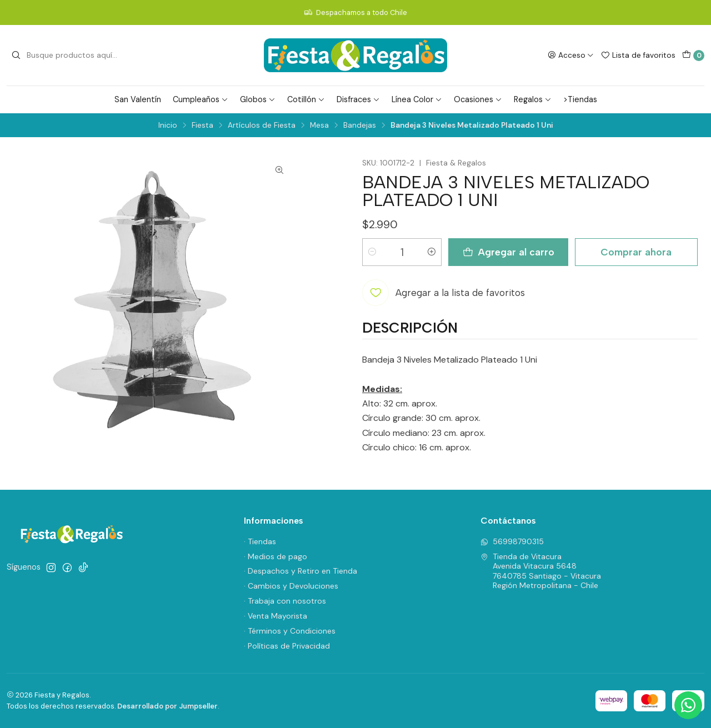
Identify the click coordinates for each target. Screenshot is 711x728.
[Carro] (693, 56)
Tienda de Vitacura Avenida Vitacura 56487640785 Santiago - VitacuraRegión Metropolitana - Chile (541, 571)
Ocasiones (478, 99)
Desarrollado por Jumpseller (167, 706)
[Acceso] (571, 55)
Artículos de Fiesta (262, 125)
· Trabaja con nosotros (285, 601)
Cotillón (306, 99)
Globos (258, 99)
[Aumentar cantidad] (432, 252)
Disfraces (358, 99)
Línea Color (417, 99)
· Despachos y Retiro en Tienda (301, 571)
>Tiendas (580, 99)
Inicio (168, 125)
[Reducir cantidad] (372, 252)
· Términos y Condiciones (290, 631)
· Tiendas (260, 541)
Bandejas (360, 125)
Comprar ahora (636, 252)
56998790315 (512, 541)
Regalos (533, 99)
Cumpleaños (201, 99)
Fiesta (202, 125)
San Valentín (138, 99)
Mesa (319, 125)
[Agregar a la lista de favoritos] (444, 293)
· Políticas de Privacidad (287, 646)
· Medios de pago (276, 556)
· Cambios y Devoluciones (291, 586)
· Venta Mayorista (276, 616)
